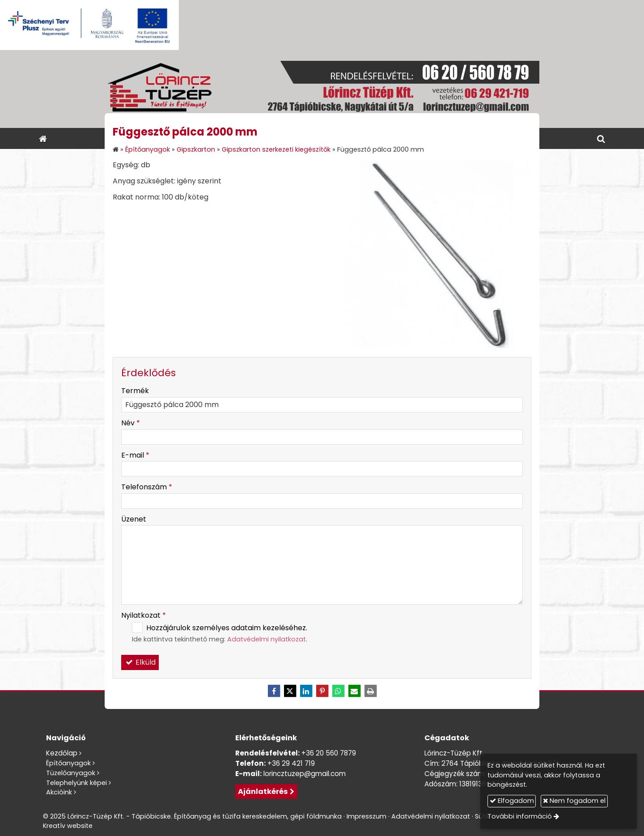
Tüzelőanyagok (71, 773)
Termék (135, 391)
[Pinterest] (322, 691)
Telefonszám (147, 487)
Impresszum (366, 816)
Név (131, 423)
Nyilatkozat (144, 615)
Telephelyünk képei (76, 783)
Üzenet (134, 519)
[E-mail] (354, 691)
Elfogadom (512, 801)
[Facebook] (274, 691)
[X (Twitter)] (290, 691)
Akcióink (59, 792)
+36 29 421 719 (291, 763)
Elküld (140, 662)
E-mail (135, 455)
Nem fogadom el (574, 801)
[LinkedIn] (306, 691)
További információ (520, 816)
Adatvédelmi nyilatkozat (267, 639)
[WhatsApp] (338, 691)
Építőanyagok (68, 763)
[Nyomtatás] (370, 691)
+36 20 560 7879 (329, 753)
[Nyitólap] (322, 89)
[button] (601, 138)
